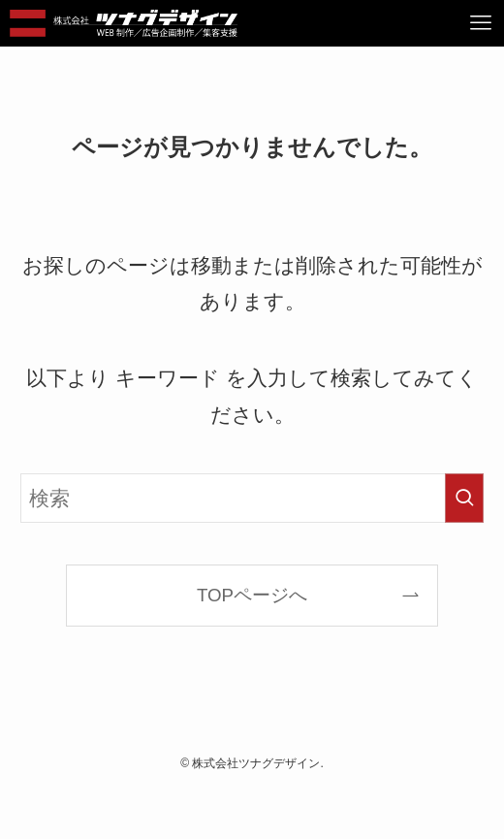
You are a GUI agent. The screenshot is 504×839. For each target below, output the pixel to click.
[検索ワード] (252, 499)
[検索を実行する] (464, 499)
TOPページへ (252, 595)
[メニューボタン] (481, 23)
